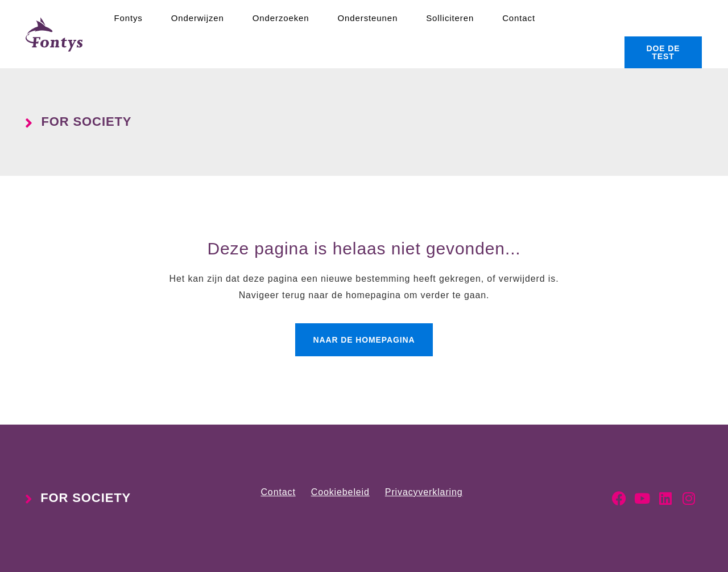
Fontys (128, 18)
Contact (519, 18)
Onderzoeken (281, 18)
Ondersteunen (368, 18)
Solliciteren (450, 18)
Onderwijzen (198, 18)
